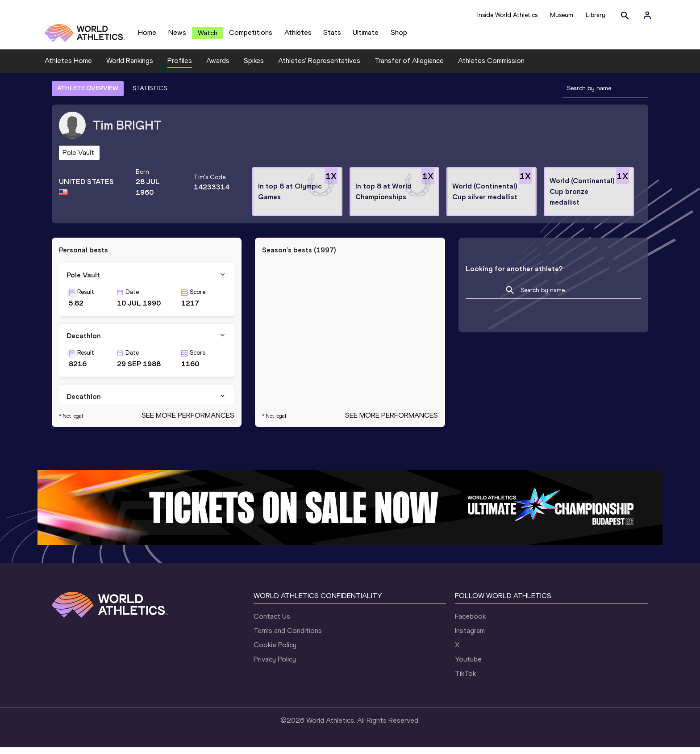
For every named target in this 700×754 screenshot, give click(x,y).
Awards (218, 67)
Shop (399, 36)
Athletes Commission (491, 67)
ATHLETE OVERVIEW (88, 95)
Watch (208, 36)
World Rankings (130, 67)
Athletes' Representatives (319, 67)
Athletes (298, 36)
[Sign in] (647, 15)
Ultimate (366, 36)
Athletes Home (68, 67)
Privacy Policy (275, 666)
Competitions (251, 36)
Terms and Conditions (288, 637)
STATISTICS (150, 95)
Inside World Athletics (507, 15)
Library (596, 15)
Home (147, 36)
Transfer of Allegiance (409, 67)
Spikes (254, 67)
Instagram (470, 637)
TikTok (465, 680)
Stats (332, 36)
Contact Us (272, 623)
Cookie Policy (275, 651)
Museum (562, 15)
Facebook (470, 623)
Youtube (468, 666)
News (177, 36)
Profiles (180, 67)
